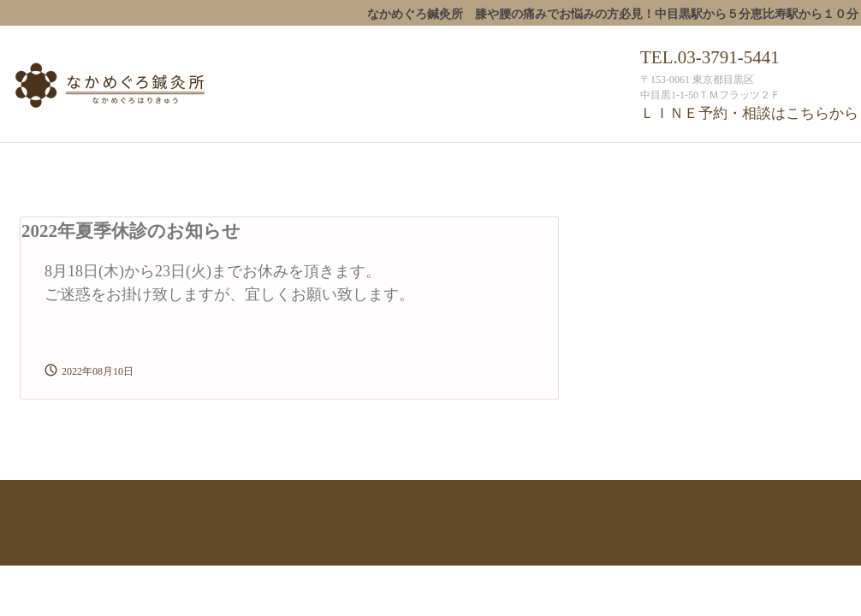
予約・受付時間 (604, 160)
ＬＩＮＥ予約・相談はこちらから (749, 113)
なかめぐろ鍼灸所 (147, 87)
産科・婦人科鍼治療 (481, 160)
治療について (276, 160)
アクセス (698, 160)
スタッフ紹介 (175, 160)
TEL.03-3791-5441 (710, 57)
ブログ (771, 160)
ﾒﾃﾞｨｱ (35, 193)
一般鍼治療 (370, 160)
